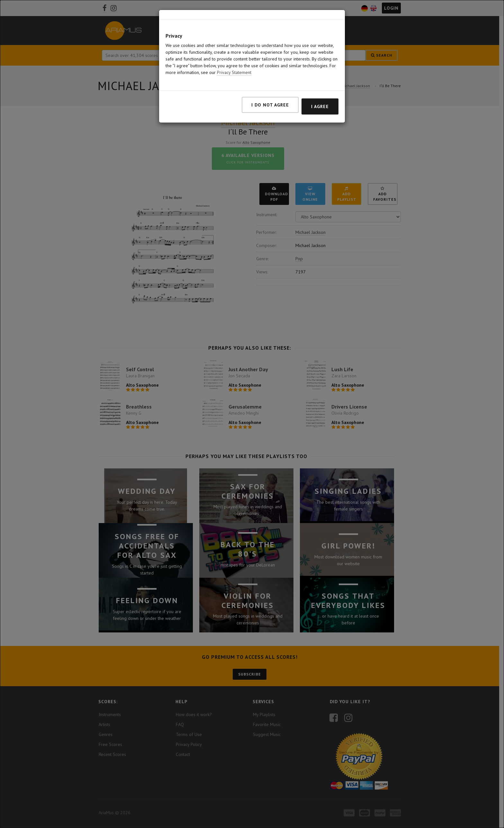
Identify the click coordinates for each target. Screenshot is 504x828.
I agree (320, 106)
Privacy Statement (234, 72)
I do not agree (270, 105)
